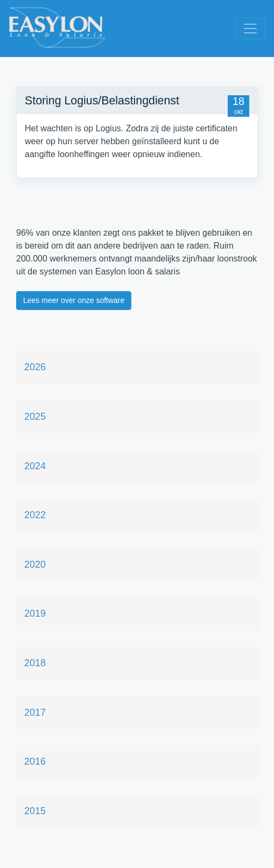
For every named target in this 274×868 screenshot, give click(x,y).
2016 (35, 761)
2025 (35, 417)
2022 (35, 515)
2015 (35, 811)
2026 (35, 367)
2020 (35, 564)
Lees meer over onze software (74, 300)
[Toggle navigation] (250, 29)
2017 (35, 712)
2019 (35, 613)
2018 (35, 663)
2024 (35, 466)
